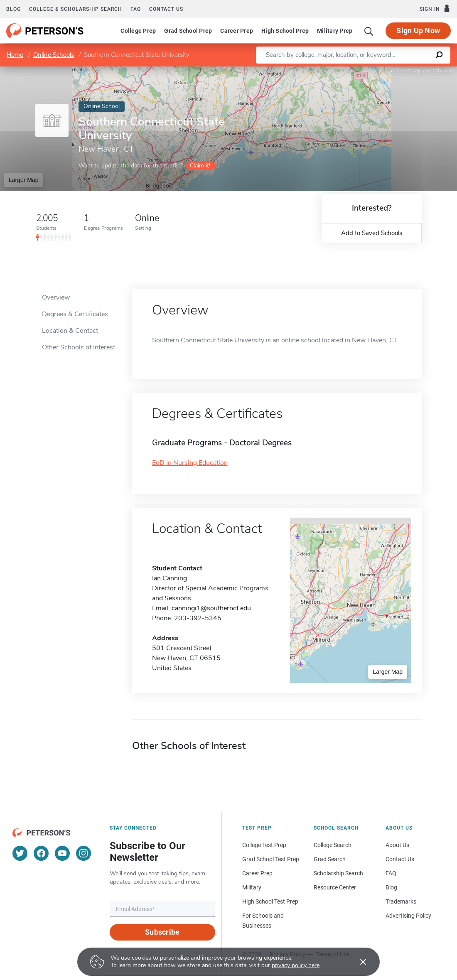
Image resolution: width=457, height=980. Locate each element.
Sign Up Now (418, 31)
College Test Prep (264, 845)
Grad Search (330, 859)
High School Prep (285, 31)
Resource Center (335, 887)
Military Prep (335, 31)
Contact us (166, 9)
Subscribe (162, 932)
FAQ (136, 9)
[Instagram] (84, 853)
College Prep (138, 31)
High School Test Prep (270, 901)
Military (252, 887)
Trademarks (401, 901)
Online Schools (54, 55)
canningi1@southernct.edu (211, 608)
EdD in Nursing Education (190, 463)
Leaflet (356, 70)
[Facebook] (41, 853)
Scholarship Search (338, 873)
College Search (333, 845)
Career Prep (237, 31)
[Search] (369, 31)
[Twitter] (20, 853)
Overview (56, 297)
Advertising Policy (408, 916)
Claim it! (200, 166)
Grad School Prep (188, 31)
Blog (14, 9)
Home (15, 55)
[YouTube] (62, 853)
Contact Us (400, 859)
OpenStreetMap (401, 70)
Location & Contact (70, 331)
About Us (397, 845)
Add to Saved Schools (372, 233)
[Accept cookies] (357, 962)
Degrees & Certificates (75, 314)
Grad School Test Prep (271, 859)
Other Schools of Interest (79, 347)
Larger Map (24, 180)
